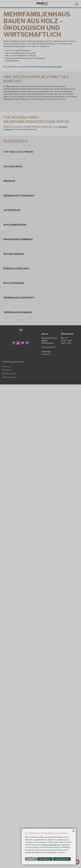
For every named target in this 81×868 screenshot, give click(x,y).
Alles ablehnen (45, 859)
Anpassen (31, 859)
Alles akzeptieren (62, 859)
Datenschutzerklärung (51, 845)
